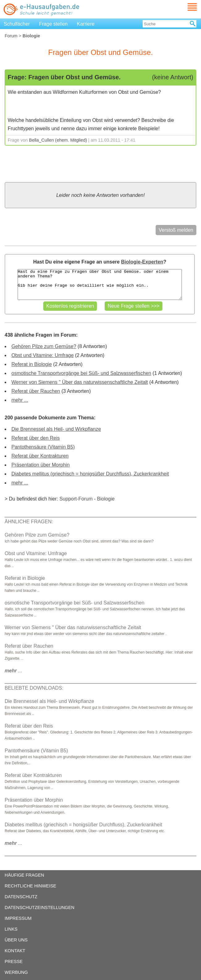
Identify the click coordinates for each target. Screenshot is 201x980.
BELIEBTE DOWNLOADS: (34, 688)
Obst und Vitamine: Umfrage (43, 355)
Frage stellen (54, 24)
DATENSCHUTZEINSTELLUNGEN (40, 907)
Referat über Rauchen (36, 391)
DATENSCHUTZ (21, 897)
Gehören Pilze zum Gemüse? (44, 346)
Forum (11, 36)
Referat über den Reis (36, 438)
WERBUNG (16, 972)
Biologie (106, 499)
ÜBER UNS (16, 940)
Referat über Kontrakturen (40, 456)
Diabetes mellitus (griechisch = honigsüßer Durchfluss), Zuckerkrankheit (90, 474)
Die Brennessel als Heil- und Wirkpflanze (56, 429)
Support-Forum (76, 499)
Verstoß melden (176, 230)
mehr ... (20, 400)
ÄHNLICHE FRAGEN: (29, 522)
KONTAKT (15, 951)
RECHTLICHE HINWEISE (30, 886)
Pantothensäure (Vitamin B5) (43, 447)
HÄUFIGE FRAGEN (24, 875)
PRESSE (14, 961)
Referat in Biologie (32, 364)
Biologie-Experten (142, 262)
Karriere (86, 24)
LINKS (11, 929)
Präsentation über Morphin (41, 465)
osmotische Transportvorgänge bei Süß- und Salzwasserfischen (81, 373)
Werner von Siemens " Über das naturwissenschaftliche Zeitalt (80, 382)
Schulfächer (17, 24)
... (13, 671)
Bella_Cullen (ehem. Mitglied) (58, 140)
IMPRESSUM (18, 918)
